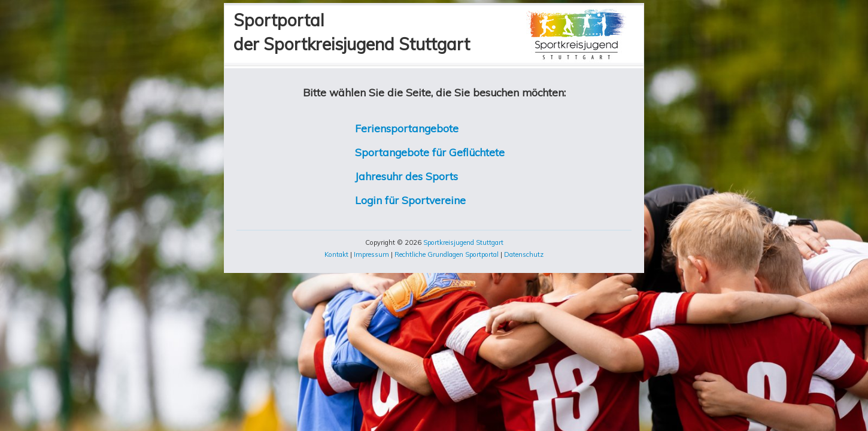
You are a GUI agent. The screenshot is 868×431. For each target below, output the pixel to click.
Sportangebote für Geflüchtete (430, 152)
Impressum (371, 254)
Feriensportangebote (407, 128)
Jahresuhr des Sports (406, 176)
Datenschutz (524, 254)
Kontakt (336, 254)
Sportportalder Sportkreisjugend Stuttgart (352, 32)
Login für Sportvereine (410, 200)
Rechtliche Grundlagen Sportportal (447, 254)
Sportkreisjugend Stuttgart (463, 242)
